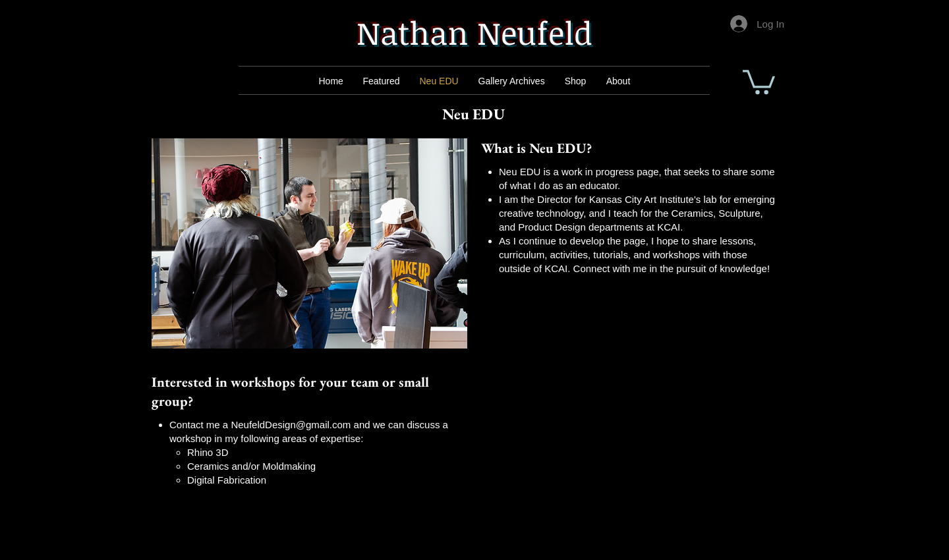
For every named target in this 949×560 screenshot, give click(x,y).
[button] (759, 81)
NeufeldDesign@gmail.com (291, 425)
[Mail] (383, 81)
